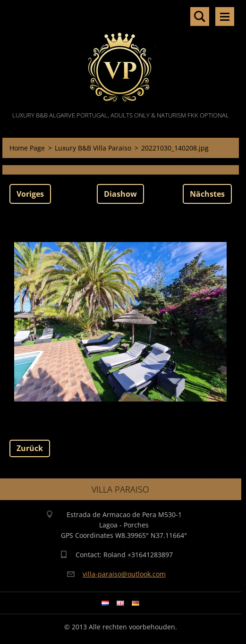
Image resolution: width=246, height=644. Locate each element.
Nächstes (207, 194)
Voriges (30, 194)
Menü (225, 17)
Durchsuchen (200, 17)
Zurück (30, 448)
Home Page (27, 148)
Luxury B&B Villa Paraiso (93, 148)
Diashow (120, 194)
